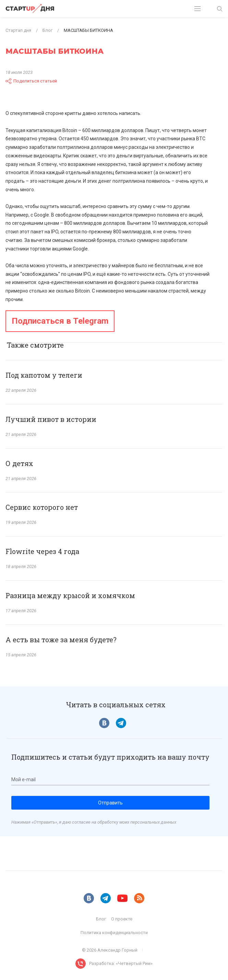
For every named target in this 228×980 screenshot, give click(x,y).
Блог (101, 919)
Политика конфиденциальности (114, 933)
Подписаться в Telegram (60, 321)
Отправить (110, 803)
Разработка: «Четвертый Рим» (121, 963)
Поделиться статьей (31, 81)
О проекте (122, 919)
